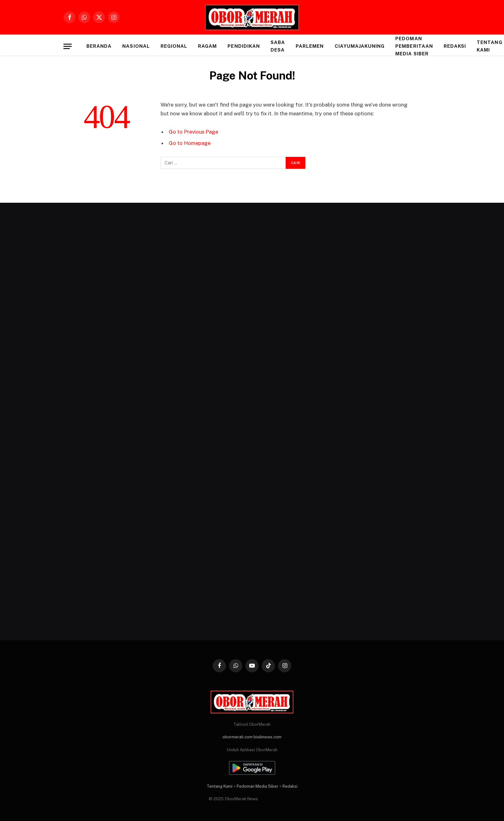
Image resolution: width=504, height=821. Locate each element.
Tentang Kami (220, 786)
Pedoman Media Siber (257, 786)
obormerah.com (238, 737)
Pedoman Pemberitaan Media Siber (414, 46)
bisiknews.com (268, 737)
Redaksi (455, 46)
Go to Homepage (190, 143)
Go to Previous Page (193, 132)
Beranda (99, 46)
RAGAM (207, 46)
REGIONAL (174, 46)
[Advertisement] (121, 423)
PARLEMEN (310, 46)
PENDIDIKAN (244, 46)
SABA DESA (278, 46)
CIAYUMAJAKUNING (360, 46)
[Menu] (68, 46)
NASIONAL (136, 46)
